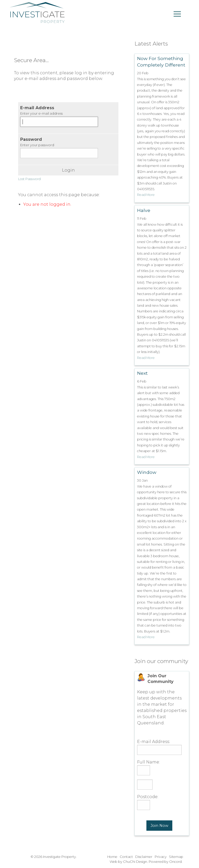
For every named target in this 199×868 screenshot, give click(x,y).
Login (68, 170)
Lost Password (29, 179)
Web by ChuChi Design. (129, 862)
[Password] (59, 153)
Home (112, 857)
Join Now (159, 826)
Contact (126, 857)
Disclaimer (144, 857)
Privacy (161, 857)
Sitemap (176, 857)
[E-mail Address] (59, 122)
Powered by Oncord (165, 862)
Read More (146, 195)
